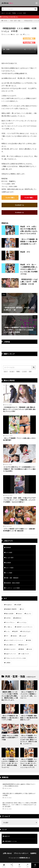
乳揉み (14, 13)
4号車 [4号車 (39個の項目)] (29, 640)
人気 (27, 865)
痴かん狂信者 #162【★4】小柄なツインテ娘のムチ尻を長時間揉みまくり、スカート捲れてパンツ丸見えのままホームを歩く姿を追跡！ (19, 805)
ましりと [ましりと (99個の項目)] (29, 614)
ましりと (27, 34)
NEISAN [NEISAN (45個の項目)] (15, 636)
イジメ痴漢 (9, 573)
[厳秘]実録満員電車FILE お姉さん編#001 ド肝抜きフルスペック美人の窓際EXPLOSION (19, 785)
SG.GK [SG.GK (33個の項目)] (30, 649)
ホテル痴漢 (9, 552)
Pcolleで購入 (29, 198)
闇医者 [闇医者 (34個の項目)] (22, 649)
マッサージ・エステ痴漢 (13, 588)
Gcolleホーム (19, 205)
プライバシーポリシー (21, 853)
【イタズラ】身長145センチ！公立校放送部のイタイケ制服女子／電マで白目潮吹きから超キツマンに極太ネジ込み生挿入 (19, 469)
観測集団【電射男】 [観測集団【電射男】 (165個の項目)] (11, 609)
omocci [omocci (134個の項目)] (20, 614)
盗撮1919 (7, 836)
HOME (5, 21)
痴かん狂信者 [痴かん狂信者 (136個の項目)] (10, 614)
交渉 (24, 13)
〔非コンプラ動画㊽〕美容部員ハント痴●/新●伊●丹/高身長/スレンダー (29, 242)
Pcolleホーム (19, 212)
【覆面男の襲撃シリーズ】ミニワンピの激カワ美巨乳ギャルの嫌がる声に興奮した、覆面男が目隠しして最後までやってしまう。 (10, 696)
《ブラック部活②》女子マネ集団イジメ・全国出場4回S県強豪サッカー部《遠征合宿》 (19, 530)
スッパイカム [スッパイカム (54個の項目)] (23, 622)
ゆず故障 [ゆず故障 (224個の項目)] (19, 605)
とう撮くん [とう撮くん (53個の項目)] (9, 627)
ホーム (4, 865)
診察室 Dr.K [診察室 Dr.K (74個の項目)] (18, 618)
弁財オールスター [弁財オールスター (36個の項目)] (11, 649)
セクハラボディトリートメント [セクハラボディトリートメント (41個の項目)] (15, 640)
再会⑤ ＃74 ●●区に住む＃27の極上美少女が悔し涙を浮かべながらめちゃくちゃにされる (29, 230)
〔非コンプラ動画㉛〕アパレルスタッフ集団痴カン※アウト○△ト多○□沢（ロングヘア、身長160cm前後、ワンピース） (10, 763)
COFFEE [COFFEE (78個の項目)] (8, 618)
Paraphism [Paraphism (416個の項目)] (9, 605)
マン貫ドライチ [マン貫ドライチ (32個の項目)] (25, 654)
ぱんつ (3, 13)
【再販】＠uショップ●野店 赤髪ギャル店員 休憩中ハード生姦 (10, 738)
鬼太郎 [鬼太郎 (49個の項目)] (16, 631)
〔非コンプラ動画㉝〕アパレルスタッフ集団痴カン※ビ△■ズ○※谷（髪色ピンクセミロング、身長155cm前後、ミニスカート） (29, 740)
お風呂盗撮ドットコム (11, 841)
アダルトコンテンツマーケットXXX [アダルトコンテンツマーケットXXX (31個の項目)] (16, 658)
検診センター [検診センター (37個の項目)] (24, 645)
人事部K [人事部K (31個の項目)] (8, 663)
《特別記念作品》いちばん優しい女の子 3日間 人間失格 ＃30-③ (29, 282)
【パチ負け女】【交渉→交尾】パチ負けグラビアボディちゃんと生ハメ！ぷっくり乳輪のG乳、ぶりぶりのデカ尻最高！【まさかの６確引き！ (19, 500)
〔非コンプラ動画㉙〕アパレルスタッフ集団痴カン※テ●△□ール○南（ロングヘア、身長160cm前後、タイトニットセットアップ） (29, 763)
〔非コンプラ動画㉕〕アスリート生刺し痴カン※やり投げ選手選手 (19, 439)
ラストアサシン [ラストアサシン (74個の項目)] (10, 622)
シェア (12, 865)
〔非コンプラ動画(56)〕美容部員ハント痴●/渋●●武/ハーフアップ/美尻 (10, 718)
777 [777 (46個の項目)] (7, 636)
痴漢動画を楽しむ (25, 858)
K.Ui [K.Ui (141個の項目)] (23, 609)
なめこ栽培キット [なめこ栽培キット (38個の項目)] (11, 645)
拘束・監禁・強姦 (15, 21)
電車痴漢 (8, 547)
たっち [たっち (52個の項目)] (8, 631)
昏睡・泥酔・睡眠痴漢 (12, 578)
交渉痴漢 (8, 563)
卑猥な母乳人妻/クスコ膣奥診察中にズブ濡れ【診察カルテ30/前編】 (19, 794)
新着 (19, 865)
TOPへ (35, 865)
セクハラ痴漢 (10, 568)
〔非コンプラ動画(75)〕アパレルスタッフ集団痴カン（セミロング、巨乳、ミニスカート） (28, 695)
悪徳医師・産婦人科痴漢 (13, 583)
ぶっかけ (20, 13)
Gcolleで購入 (10, 198)
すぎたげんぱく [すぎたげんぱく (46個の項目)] (26, 631)
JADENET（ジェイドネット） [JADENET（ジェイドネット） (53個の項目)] (25, 627)
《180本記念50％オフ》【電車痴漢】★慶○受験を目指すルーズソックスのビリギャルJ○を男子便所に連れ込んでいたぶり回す (19, 409)
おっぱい (9, 13)
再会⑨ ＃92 (25, 252)
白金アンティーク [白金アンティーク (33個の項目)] (11, 654)
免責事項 (33, 853)
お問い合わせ (7, 853)
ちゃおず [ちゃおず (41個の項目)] (24, 636)
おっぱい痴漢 (10, 558)
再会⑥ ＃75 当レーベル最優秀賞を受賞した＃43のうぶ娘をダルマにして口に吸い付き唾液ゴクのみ (29, 269)
